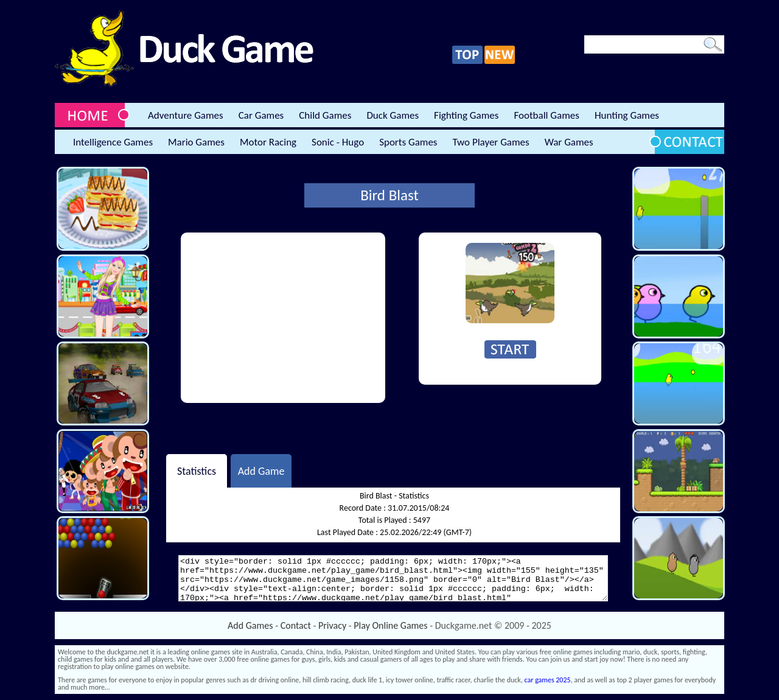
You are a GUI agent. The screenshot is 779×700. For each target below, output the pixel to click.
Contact (296, 625)
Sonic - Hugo (338, 142)
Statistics (197, 471)
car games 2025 (548, 680)
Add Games (250, 625)
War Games (569, 142)
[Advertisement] (283, 318)
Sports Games (408, 142)
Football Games (546, 115)
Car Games (261, 115)
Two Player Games (491, 142)
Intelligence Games (113, 142)
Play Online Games (390, 625)
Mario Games (196, 142)
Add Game (261, 471)
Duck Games (393, 115)
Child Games (325, 115)
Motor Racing (268, 142)
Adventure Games (186, 115)
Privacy (332, 625)
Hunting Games (627, 115)
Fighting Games (466, 115)
